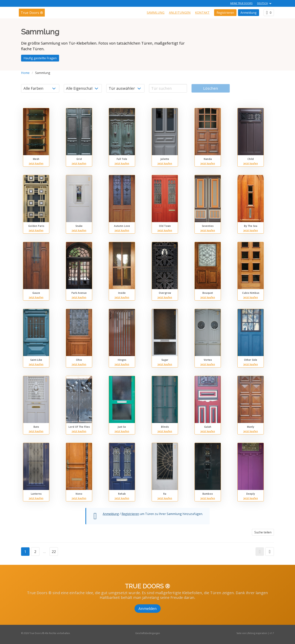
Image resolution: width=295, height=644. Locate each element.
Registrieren (225, 13)
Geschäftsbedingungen (148, 633)
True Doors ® (32, 13)
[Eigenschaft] (83, 88)
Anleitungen (180, 13)
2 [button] (35, 552)
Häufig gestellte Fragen (40, 58)
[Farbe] (40, 88)
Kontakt (202, 13)
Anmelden (148, 609)
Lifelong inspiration (257, 633)
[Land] (125, 88)
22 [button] (54, 552)
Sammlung (156, 13)
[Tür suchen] (168, 88)
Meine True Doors (241, 3)
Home (25, 73)
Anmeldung (249, 13)
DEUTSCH (263, 3)
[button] (260, 552)
